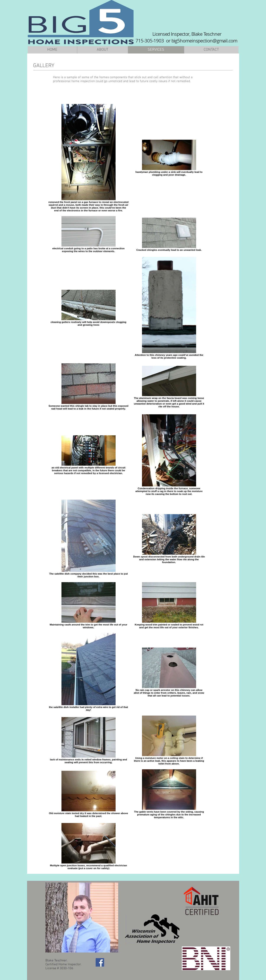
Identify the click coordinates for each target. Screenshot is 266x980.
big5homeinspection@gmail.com (204, 41)
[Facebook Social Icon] (100, 962)
